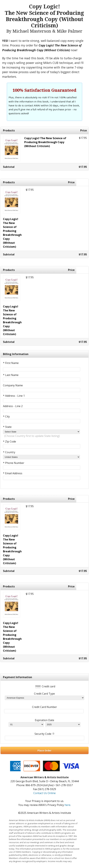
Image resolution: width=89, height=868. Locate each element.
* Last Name (11, 375)
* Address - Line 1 (14, 396)
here (67, 805)
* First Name (11, 363)
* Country (9, 452)
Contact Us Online (44, 793)
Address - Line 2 (13, 406)
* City (6, 416)
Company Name (13, 385)
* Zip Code (9, 441)
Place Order (44, 751)
